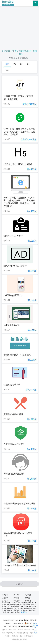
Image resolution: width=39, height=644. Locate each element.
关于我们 (17, 595)
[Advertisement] (19, 26)
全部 (7, 64)
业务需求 (5, 598)
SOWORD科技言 (18, 623)
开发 (14, 64)
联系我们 (24, 612)
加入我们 (28, 598)
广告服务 (28, 601)
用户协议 (5, 595)
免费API (8, 623)
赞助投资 (17, 598)
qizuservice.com (24, 620)
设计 (21, 64)
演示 (28, 64)
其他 (7, 70)
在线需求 (17, 601)
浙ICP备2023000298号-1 (26, 626)
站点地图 (28, 595)
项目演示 (5, 601)
